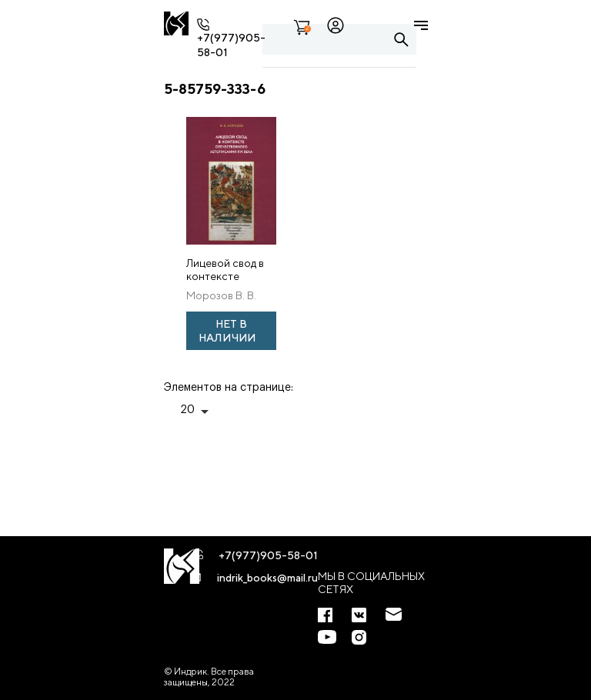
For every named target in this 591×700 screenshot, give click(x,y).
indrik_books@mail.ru (267, 578)
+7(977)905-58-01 (268, 555)
